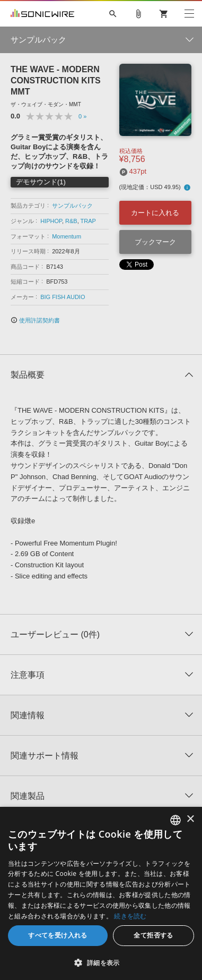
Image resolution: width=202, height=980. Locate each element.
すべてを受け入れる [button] (58, 935)
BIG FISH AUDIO (63, 297)
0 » (82, 116)
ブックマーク (155, 242)
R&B (71, 221)
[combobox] (175, 820)
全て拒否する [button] (153, 935)
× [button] (190, 819)
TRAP (88, 221)
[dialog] (101, 893)
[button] (101, 962)
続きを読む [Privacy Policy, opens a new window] (130, 916)
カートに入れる (155, 213)
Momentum (67, 236)
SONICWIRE (42, 14)
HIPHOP (51, 221)
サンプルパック (72, 206)
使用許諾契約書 (35, 320)
